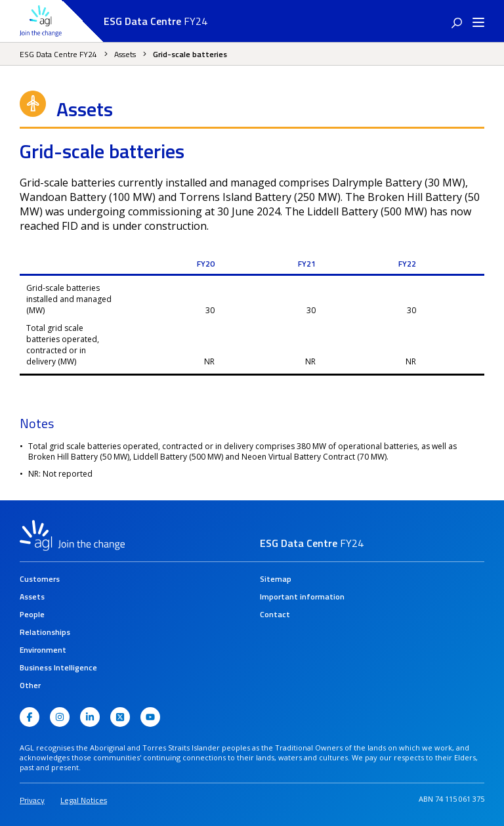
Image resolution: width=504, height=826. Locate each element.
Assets (125, 54)
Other (30, 685)
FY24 (156, 21)
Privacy (32, 800)
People (32, 614)
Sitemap (276, 579)
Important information (302, 597)
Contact (275, 614)
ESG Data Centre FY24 (58, 54)
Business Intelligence (58, 667)
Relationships (45, 632)
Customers (40, 579)
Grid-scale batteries (190, 54)
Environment (43, 650)
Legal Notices (84, 800)
